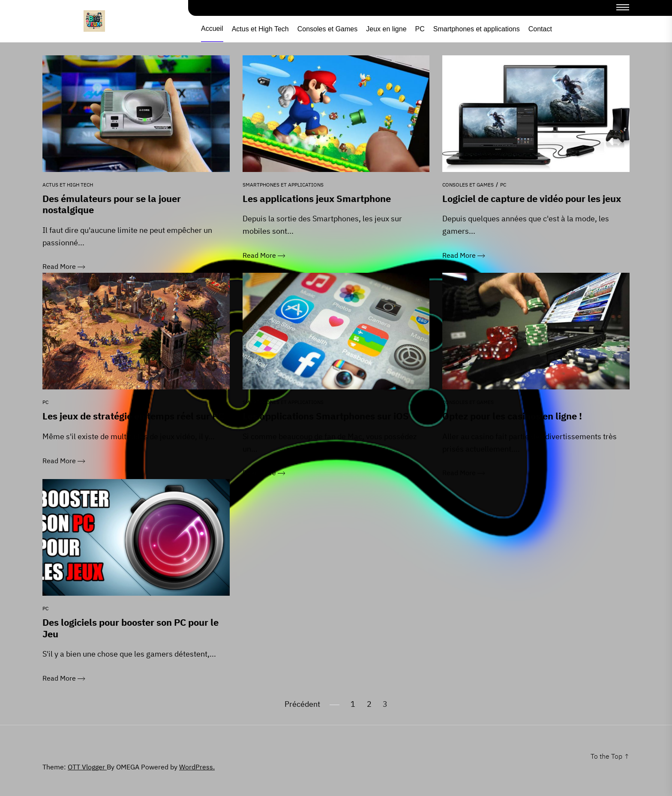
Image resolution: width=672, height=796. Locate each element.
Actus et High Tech (260, 29)
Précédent (302, 701)
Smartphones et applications (477, 29)
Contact (540, 29)
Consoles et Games (328, 29)
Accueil (212, 29)
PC (420, 29)
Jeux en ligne (386, 29)
